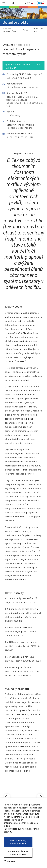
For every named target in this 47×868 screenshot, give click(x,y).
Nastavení (10, 861)
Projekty (26, 30)
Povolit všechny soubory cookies (18, 842)
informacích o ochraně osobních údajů (21, 824)
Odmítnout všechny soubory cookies (18, 853)
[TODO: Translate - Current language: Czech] (29, 3)
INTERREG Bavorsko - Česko (10, 30)
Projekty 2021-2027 (38, 30)
